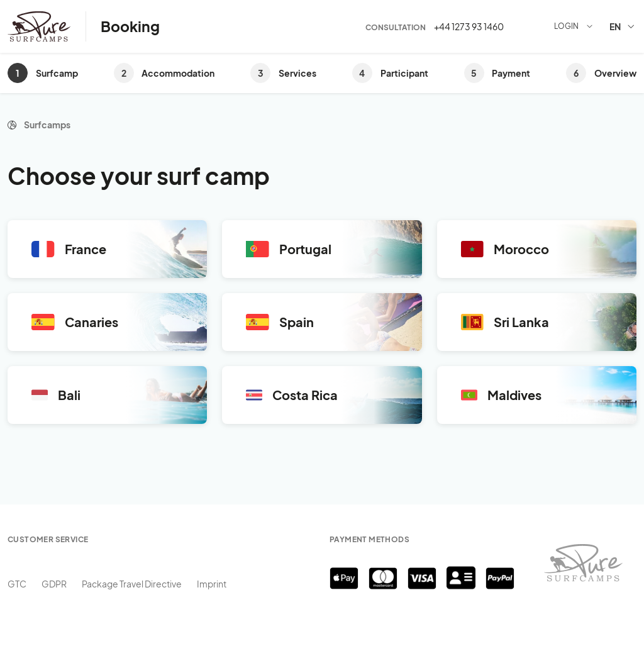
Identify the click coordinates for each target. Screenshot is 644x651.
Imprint (212, 584)
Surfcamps (47, 125)
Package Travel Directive (132, 584)
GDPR (54, 584)
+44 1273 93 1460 (469, 26)
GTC (17, 584)
